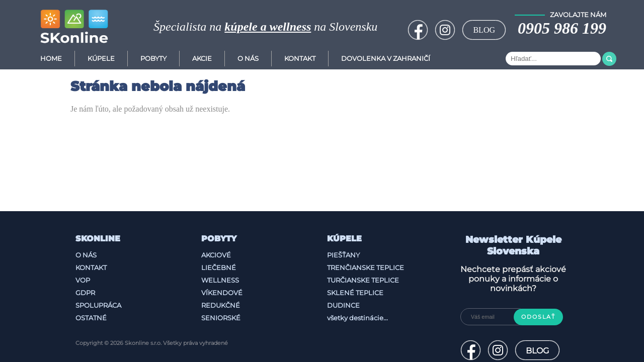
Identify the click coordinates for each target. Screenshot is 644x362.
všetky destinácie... (357, 318)
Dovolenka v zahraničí (386, 59)
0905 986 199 (562, 28)
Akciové (216, 255)
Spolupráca (98, 305)
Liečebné (219, 267)
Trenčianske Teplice (366, 267)
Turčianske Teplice (363, 280)
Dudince (343, 305)
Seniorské (221, 318)
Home (51, 59)
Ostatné (91, 318)
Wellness (220, 280)
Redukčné (221, 305)
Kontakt (300, 59)
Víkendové (222, 293)
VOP (83, 280)
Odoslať (538, 317)
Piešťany (343, 255)
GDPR (85, 293)
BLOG (484, 30)
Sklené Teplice (355, 293)
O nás (86, 255)
